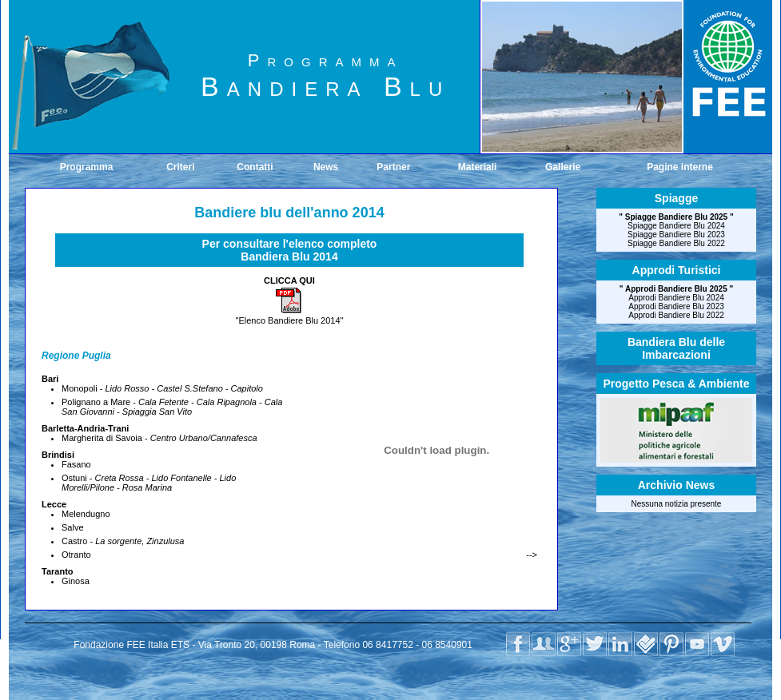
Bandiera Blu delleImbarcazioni (676, 348)
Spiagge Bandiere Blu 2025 (676, 217)
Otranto (76, 555)
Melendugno (86, 514)
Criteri (180, 167)
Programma (87, 167)
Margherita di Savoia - (159, 438)
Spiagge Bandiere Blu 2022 (676, 243)
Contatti (255, 167)
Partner (393, 167)
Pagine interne (680, 167)
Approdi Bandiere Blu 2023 (676, 306)
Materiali (478, 167)
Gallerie (563, 167)
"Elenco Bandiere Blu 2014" (289, 316)
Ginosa (76, 581)
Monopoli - (162, 388)
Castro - (123, 541)
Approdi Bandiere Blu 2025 (676, 289)
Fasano (76, 464)
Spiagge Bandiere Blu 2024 (676, 226)
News (326, 167)
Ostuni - (149, 483)
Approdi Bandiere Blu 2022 (676, 315)
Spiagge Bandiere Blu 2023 (676, 235)
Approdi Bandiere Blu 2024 (676, 298)
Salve (73, 527)
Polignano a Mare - (172, 407)
